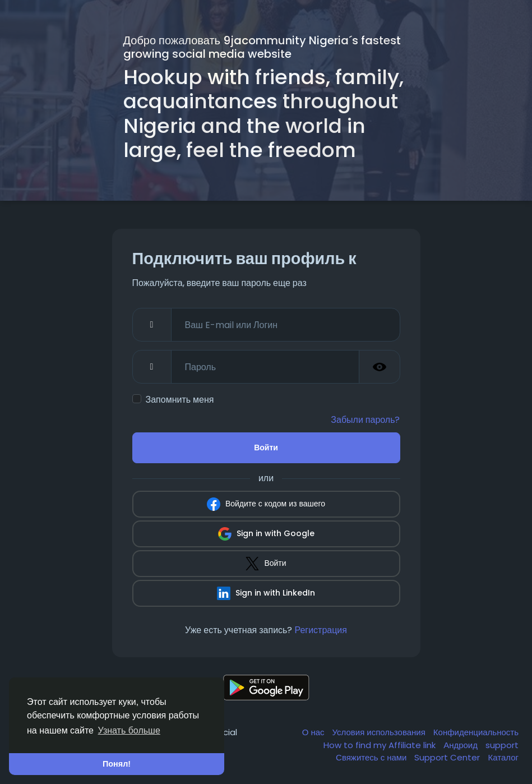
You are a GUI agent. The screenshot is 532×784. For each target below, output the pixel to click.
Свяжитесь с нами (372, 757)
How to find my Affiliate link (381, 745)
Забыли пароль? (365, 420)
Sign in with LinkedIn (266, 593)
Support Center (448, 757)
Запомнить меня (180, 400)
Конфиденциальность (476, 732)
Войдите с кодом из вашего (266, 504)
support (502, 745)
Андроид (462, 745)
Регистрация (321, 630)
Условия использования (380, 732)
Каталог (503, 757)
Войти (266, 448)
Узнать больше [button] (129, 730)
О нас (314, 732)
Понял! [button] (117, 764)
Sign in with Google (266, 534)
